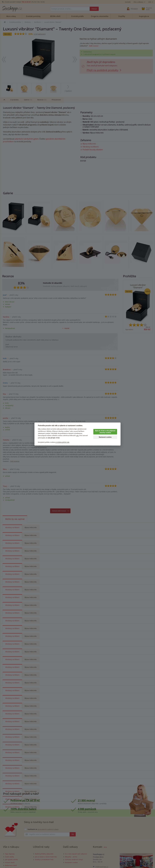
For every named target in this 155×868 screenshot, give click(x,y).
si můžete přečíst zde (62, 442)
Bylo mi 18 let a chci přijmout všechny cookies (105, 432)
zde (77, 436)
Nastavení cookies (105, 437)
